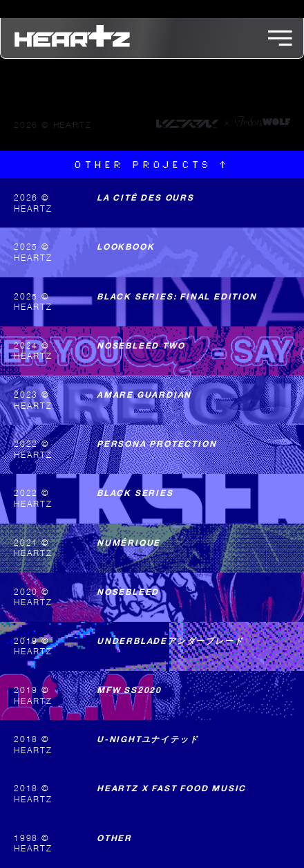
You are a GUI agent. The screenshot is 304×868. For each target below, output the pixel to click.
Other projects (152, 165)
